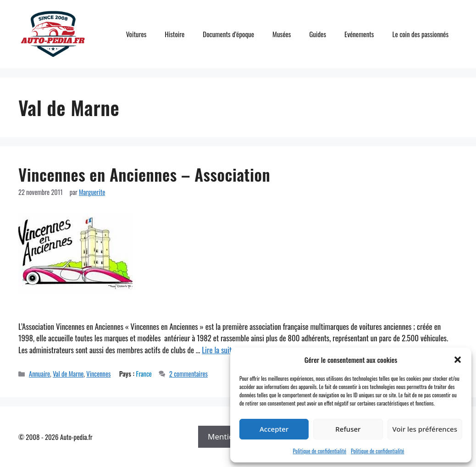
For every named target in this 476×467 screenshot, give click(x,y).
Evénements (359, 34)
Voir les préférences (425, 429)
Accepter (274, 429)
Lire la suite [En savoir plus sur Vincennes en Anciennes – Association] (218, 350)
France (144, 374)
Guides (318, 34)
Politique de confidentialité (320, 451)
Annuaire (39, 374)
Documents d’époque (228, 34)
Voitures (136, 34)
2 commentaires (188, 374)
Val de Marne (68, 374)
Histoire (174, 34)
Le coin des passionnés (420, 34)
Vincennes (98, 374)
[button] (458, 360)
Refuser (348, 429)
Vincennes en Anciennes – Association (144, 174)
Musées (282, 34)
